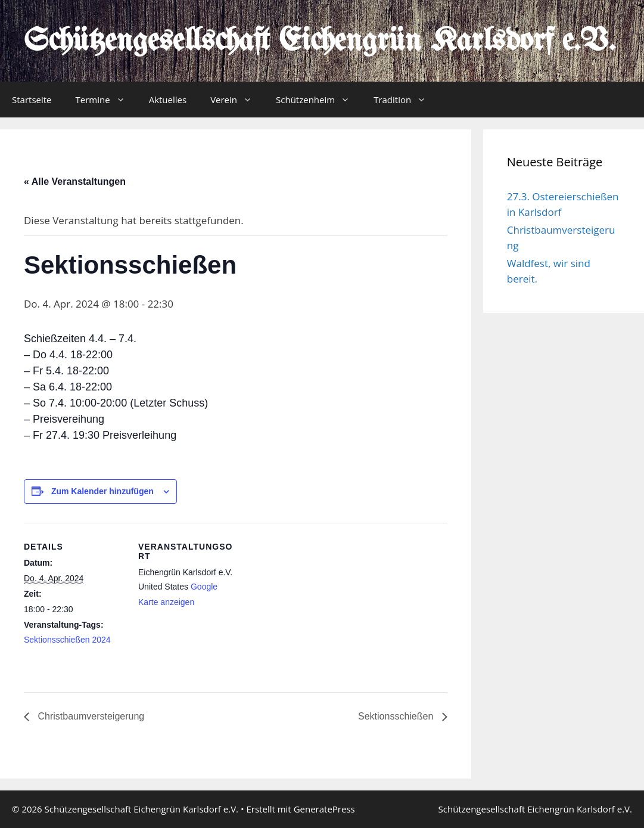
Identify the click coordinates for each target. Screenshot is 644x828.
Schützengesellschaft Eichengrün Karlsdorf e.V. (320, 42)
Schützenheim (319, 100)
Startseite (32, 100)
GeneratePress (324, 809)
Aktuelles (168, 100)
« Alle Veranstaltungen (75, 182)
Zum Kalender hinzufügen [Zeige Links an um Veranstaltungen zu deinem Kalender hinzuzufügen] (102, 491)
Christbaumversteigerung (90, 716)
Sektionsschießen (397, 716)
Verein (237, 100)
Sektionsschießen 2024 (67, 640)
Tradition (406, 100)
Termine (106, 100)
